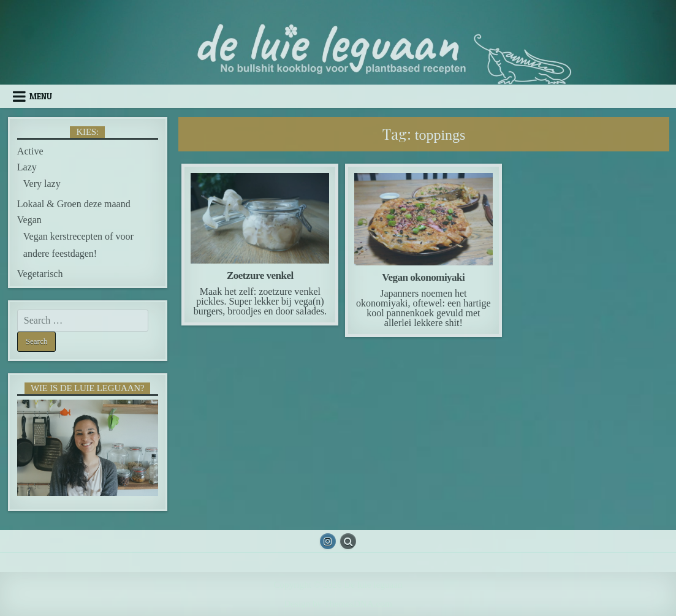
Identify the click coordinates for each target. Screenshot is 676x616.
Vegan (29, 220)
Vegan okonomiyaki (423, 277)
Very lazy (42, 184)
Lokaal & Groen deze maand (74, 204)
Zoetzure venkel (260, 276)
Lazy (27, 167)
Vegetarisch (40, 274)
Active (30, 151)
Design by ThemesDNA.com (338, 603)
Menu (41, 96)
